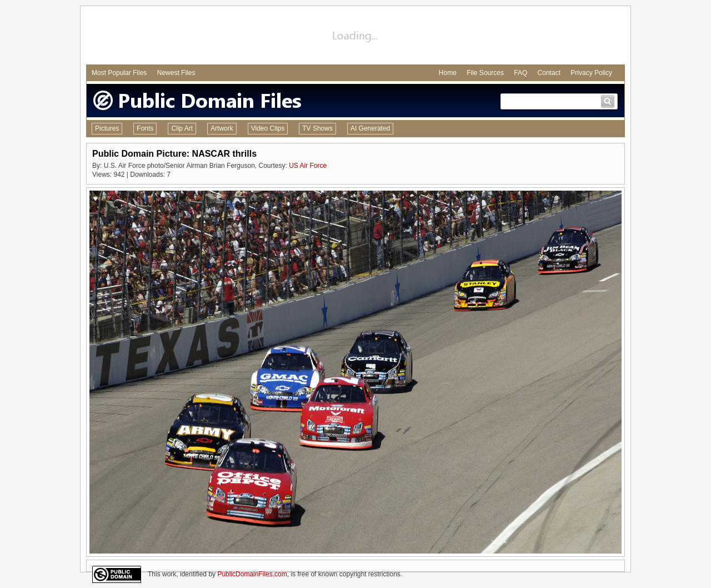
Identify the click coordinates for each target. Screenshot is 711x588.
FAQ (520, 73)
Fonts (145, 128)
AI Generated (370, 128)
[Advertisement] (355, 37)
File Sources (485, 73)
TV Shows (317, 128)
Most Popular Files (119, 73)
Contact (549, 73)
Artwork (222, 128)
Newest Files (176, 73)
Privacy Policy (591, 73)
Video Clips (268, 128)
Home (448, 73)
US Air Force (308, 166)
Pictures (107, 128)
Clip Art (182, 128)
